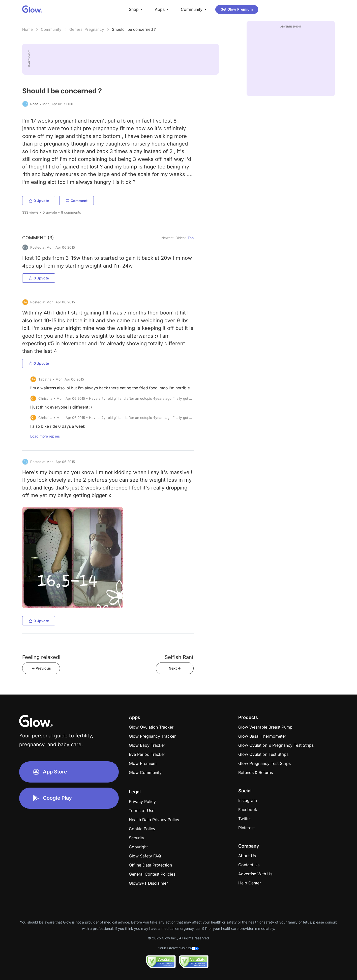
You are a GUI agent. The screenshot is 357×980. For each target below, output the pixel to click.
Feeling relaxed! (41, 657)
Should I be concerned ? (134, 29)
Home (27, 29)
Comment (77, 201)
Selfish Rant (179, 657)
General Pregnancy (87, 29)
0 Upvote (39, 201)
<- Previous (41, 668)
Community (51, 29)
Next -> (175, 668)
